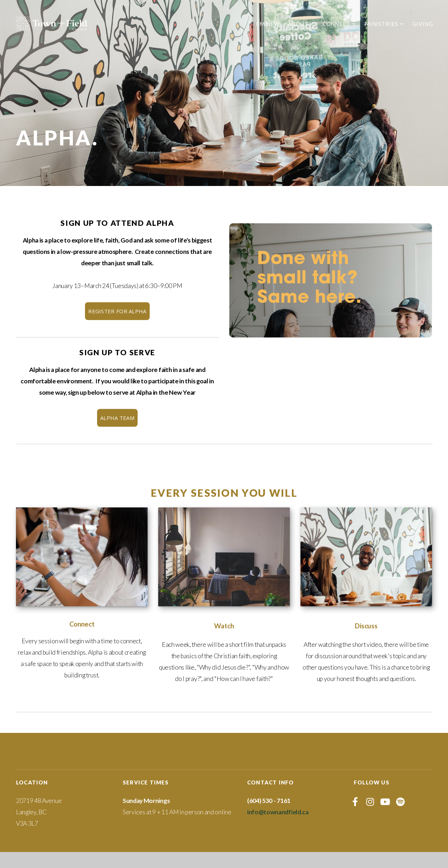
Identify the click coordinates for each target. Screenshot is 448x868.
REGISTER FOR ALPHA (117, 311)
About (301, 24)
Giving (423, 24)
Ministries (384, 24)
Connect (339, 24)
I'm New (268, 24)
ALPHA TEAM (117, 418)
